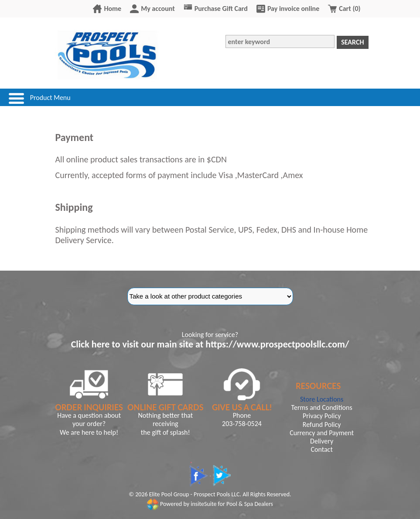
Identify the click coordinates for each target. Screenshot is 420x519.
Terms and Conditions (322, 407)
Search (352, 42)
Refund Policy (322, 424)
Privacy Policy (322, 416)
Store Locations (322, 399)
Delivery (322, 441)
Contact (322, 449)
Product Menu (50, 98)
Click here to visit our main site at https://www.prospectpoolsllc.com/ (210, 344)
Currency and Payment (322, 433)
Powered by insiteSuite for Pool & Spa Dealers (210, 504)
